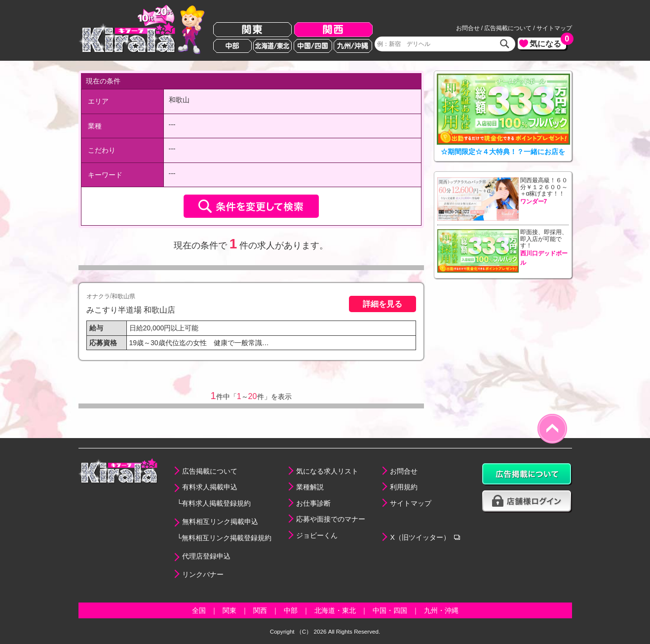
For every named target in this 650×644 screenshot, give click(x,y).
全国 (199, 610)
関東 (252, 30)
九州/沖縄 (353, 46)
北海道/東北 (272, 46)
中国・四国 (390, 610)
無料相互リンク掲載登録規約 (227, 538)
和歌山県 (123, 296)
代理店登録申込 (206, 556)
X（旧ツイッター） (420, 537)
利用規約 (404, 487)
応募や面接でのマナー (331, 519)
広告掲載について (508, 28)
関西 (333, 30)
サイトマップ (554, 28)
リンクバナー (203, 574)
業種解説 (310, 487)
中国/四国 (313, 46)
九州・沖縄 (441, 610)
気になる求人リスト (327, 471)
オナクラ (98, 296)
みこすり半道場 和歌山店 (131, 310)
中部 (232, 46)
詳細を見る (382, 304)
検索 (505, 44)
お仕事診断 (313, 503)
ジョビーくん (317, 535)
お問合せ (468, 28)
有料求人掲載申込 (210, 487)
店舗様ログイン (527, 502)
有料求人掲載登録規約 (216, 503)
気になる (548, 43)
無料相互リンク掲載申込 (220, 522)
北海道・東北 (335, 610)
